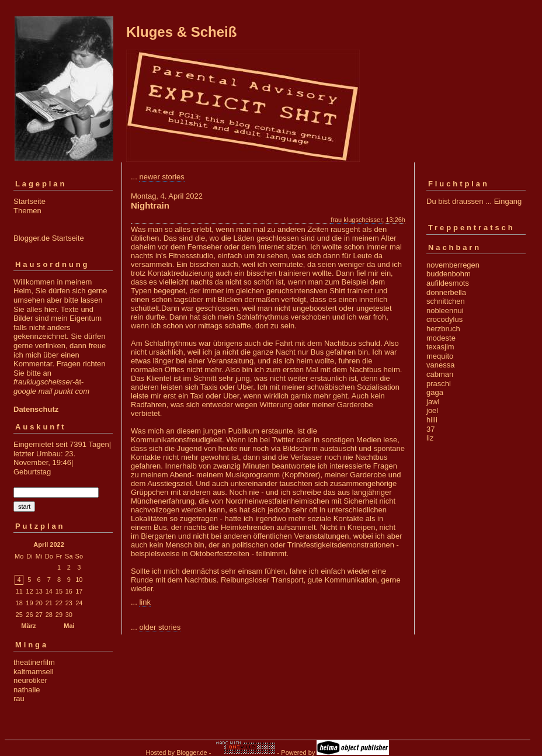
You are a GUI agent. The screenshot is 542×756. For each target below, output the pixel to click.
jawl (433, 402)
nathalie (27, 690)
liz (430, 438)
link (145, 602)
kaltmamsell (34, 672)
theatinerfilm (34, 662)
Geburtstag (32, 472)
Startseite (29, 201)
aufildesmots (448, 283)
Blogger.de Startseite (49, 238)
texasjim (440, 347)
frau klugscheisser (356, 220)
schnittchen (446, 301)
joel (432, 410)
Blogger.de (192, 752)
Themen (27, 211)
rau (19, 698)
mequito (440, 356)
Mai (69, 626)
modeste (441, 338)
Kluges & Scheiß (181, 32)
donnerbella (446, 292)
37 (430, 429)
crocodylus (444, 319)
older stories (160, 627)
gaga (435, 392)
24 (79, 603)
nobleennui (445, 311)
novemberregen (453, 265)
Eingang (508, 201)
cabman (440, 374)
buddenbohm (449, 274)
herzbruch (443, 329)
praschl (439, 384)
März (28, 626)
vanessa (440, 365)
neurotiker (30, 680)
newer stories (161, 177)
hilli (432, 420)
